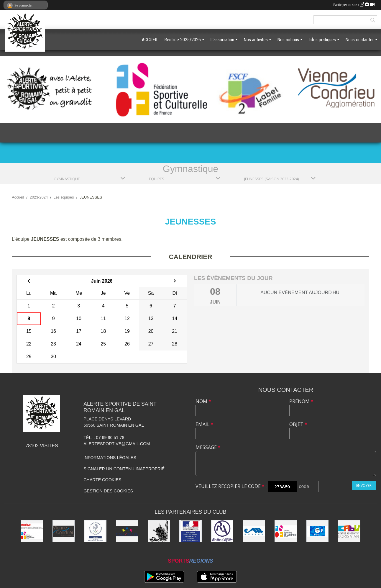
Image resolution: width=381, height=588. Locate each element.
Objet (298, 424)
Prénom (301, 401)
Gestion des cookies (108, 491)
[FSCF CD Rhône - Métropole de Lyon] (32, 531)
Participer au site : (354, 5)
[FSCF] (286, 531)
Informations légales (110, 458)
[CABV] (349, 531)
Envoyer (364, 485)
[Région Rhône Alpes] (222, 531)
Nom (203, 401)
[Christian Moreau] (254, 531)
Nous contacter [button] (360, 40)
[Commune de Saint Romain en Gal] (159, 531)
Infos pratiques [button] (322, 40)
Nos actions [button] (288, 40)
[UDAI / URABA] (127, 531)
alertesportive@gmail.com (117, 444)
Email (205, 424)
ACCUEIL (150, 40)
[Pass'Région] (318, 531)
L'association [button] (222, 40)
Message (208, 447)
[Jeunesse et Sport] (190, 531)
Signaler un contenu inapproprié (124, 469)
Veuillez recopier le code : (231, 486)
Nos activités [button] (256, 40)
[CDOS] (95, 531)
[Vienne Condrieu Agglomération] (64, 531)
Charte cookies (102, 480)
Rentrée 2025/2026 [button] (183, 40)
